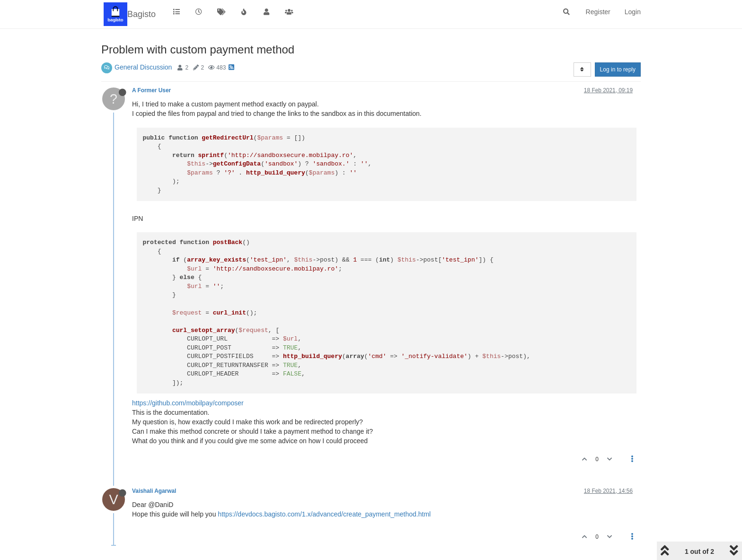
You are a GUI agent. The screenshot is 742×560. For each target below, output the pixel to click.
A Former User (151, 90)
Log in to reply (618, 70)
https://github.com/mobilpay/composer (188, 403)
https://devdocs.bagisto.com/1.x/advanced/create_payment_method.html (324, 514)
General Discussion (143, 67)
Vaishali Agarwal (154, 491)
